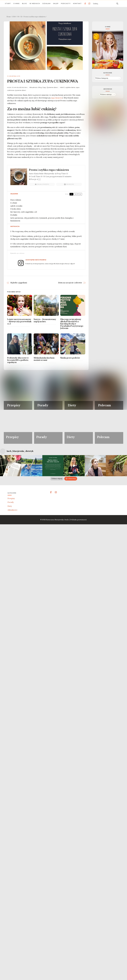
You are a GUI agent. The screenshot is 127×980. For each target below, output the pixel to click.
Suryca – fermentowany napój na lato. (45, 320)
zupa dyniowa (57, 98)
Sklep (56, 3)
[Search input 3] (104, 4)
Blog (25, 3)
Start (8, 3)
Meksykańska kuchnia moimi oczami (44, 359)
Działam (46, 3)
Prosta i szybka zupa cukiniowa (43, 81)
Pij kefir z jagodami (19, 283)
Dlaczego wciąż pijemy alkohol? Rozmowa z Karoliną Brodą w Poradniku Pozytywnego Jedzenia (72, 324)
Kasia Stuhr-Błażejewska (17, 87)
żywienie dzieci (20, 90)
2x (76, 194)
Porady (11, 548)
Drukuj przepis (42, 184)
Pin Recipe (69, 184)
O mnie (16, 3)
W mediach (35, 3)
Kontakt (77, 3)
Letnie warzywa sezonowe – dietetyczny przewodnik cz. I (19, 322)
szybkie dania (70, 87)
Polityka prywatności (79, 565)
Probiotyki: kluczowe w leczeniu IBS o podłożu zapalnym (18, 360)
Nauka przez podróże (70, 358)
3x (80, 194)
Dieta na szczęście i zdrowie (70, 283)
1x (71, 194)
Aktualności (34, 87)
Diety (10, 552)
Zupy (44, 87)
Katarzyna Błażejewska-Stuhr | (58, 565)
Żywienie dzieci (52, 87)
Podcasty (66, 3)
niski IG (62, 87)
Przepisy (11, 544)
